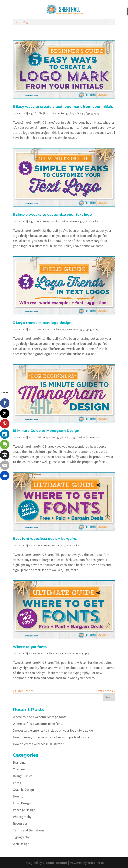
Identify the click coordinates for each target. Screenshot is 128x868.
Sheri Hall (21, 113)
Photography (22, 817)
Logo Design (77, 113)
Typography (92, 113)
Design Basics (23, 776)
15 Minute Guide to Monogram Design (46, 431)
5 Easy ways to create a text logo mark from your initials (63, 107)
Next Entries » (105, 691)
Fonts (47, 113)
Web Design (21, 844)
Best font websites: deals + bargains (45, 539)
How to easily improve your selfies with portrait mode (51, 737)
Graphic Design (61, 113)
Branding (19, 762)
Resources (58, 545)
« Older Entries (23, 691)
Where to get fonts (30, 647)
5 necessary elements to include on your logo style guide (53, 730)
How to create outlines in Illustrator (38, 744)
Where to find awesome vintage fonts (40, 717)
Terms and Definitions (29, 830)
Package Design (24, 810)
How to (65, 437)
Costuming (21, 769)
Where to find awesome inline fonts (38, 724)
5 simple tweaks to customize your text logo (52, 215)
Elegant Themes (55, 863)
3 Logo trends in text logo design (42, 323)
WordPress (95, 863)
